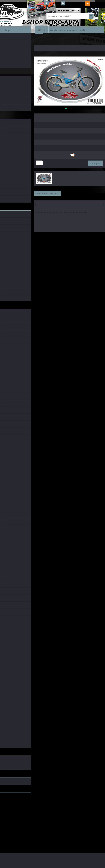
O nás (46, 30)
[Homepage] (40, 30)
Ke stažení (41, 198)
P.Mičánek (80, 236)
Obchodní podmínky (57, 30)
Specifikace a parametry (48, 193)
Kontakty (82, 30)
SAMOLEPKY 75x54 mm (80, 40)
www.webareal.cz (29, 848)
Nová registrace (74, 3)
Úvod (38, 40)
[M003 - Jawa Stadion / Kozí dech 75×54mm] (69, 58)
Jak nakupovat (72, 30)
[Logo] (19, 16)
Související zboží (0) (73, 193)
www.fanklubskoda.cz (10, 801)
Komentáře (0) (95, 193)
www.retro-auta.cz (9, 799)
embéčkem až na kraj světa (13, 806)
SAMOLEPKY (64, 40)
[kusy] (39, 163)
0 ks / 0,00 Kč (97, 2)
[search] (91, 16)
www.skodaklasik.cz (10, 803)
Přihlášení (54, 3)
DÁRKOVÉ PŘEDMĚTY (49, 40)
